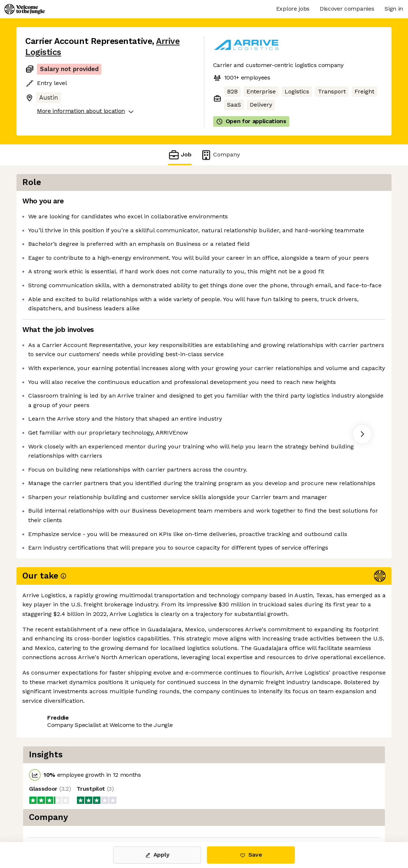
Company (220, 155)
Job (180, 155)
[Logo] (25, 9)
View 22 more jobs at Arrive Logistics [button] (128, 811)
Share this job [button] (45, 811)
